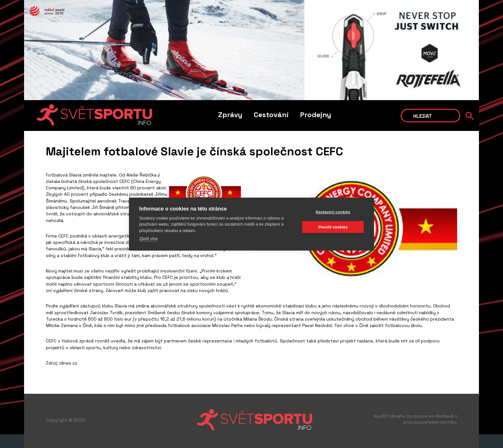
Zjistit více (149, 239)
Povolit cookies (333, 227)
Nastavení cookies (333, 212)
